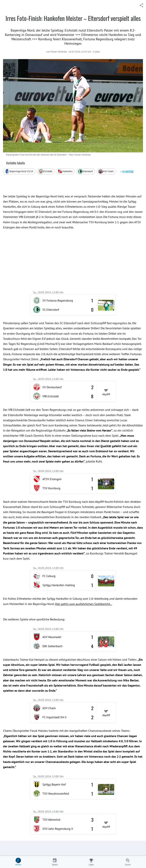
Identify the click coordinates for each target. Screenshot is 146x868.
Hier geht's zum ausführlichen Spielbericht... (83, 604)
